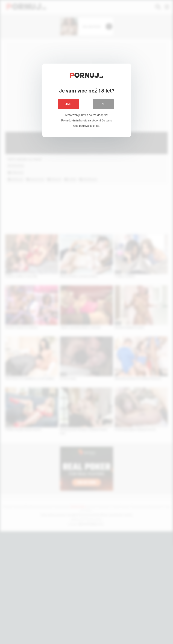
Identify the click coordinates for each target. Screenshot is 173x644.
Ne (103, 104)
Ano (68, 104)
